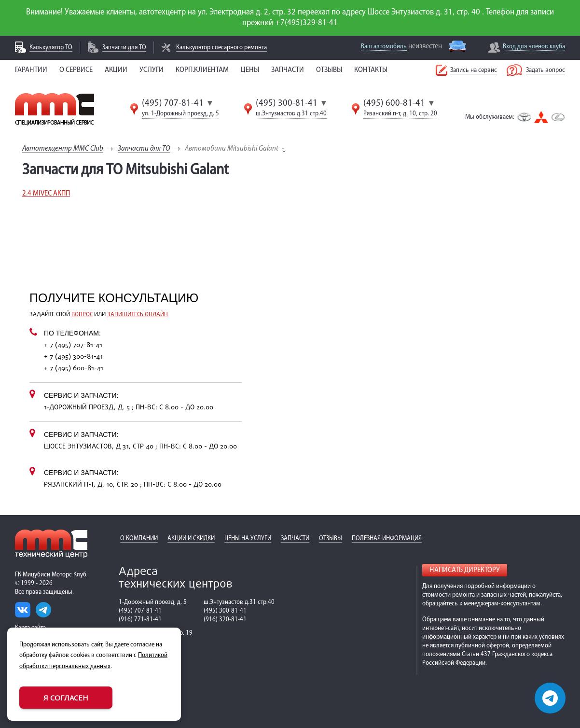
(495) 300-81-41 (287, 103)
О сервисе (76, 70)
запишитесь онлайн (138, 315)
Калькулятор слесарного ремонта (221, 48)
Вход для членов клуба (534, 47)
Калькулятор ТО (51, 48)
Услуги (152, 70)
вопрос (82, 315)
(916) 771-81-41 (140, 620)
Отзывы (329, 70)
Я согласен (66, 698)
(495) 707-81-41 (173, 103)
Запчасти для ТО (124, 48)
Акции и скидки (191, 539)
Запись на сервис (474, 70)
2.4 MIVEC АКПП (46, 194)
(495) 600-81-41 (394, 103)
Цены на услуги (248, 539)
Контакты (371, 70)
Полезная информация (387, 539)
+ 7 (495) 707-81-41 (73, 345)
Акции (116, 70)
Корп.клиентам (202, 70)
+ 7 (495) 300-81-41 (73, 357)
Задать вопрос (545, 70)
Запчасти (288, 70)
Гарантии (31, 70)
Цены (250, 70)
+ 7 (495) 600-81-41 (74, 369)
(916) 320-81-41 (225, 620)
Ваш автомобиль (384, 47)
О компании (139, 539)
